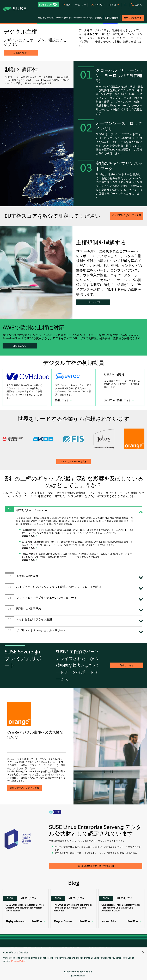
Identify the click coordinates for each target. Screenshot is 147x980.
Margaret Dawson (63, 921)
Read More (37, 921)
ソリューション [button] (49, 18)
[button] (49, 4)
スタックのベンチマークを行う (127, 216)
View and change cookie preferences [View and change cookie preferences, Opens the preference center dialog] (78, 974)
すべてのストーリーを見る (73, 462)
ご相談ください (21, 53)
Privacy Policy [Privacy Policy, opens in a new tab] (19, 961)
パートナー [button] (77, 18)
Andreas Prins (109, 921)
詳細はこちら (20, 346)
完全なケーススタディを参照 (24, 788)
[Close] (143, 952)
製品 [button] (40, 18)
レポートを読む (93, 302)
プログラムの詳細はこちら (117, 400)
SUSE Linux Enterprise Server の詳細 (96, 866)
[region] (73, 964)
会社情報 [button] (98, 18)
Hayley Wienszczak (16, 921)
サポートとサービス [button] (64, 18)
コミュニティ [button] (88, 18)
